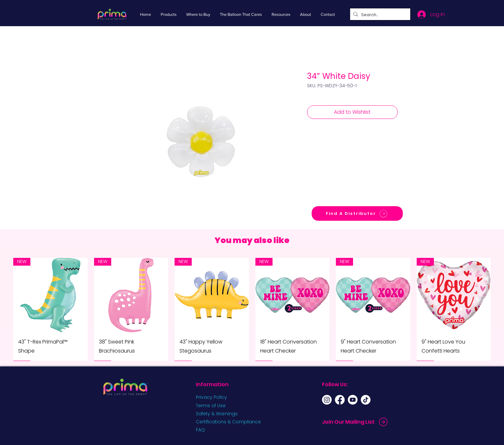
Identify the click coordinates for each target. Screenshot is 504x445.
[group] (252, 309)
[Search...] (379, 15)
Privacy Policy (211, 397)
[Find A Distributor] (357, 213)
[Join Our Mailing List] (356, 422)
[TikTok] (366, 400)
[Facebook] (340, 400)
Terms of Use (211, 406)
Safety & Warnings (217, 414)
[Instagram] (327, 400)
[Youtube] (353, 400)
